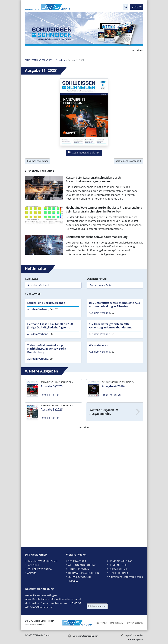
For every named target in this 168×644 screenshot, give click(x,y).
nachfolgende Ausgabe (128, 161)
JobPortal (32, 573)
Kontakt (102, 623)
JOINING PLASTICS (78, 569)
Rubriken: (31, 279)
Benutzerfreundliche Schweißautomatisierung (97, 237)
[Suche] (126, 7)
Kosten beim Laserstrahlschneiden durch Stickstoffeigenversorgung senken (93, 179)
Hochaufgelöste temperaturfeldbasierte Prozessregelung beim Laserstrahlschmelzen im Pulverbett (104, 209)
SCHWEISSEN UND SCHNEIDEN (39, 60)
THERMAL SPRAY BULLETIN (83, 573)
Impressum (117, 623)
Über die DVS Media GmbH (42, 561)
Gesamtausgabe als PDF (84, 152)
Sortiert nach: (97, 279)
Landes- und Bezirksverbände (46, 303)
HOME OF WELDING (120, 561)
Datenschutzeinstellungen (85, 636)
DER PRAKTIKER (77, 561)
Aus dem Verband (38, 309)
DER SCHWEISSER (119, 569)
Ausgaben (60, 60)
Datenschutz (135, 623)
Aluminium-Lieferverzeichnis (126, 577)
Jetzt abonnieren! (97, 606)
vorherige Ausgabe (37, 161)
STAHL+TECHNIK (118, 573)
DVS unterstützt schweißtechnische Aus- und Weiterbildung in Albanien (115, 304)
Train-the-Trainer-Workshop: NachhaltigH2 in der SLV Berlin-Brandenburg (47, 349)
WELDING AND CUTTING (82, 565)
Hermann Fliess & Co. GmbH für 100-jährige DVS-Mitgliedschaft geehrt (50, 326)
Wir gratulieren (99, 345)
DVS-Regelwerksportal (39, 569)
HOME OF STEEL (118, 565)
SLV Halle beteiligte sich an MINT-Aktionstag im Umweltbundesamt (110, 326)
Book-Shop (33, 565)
